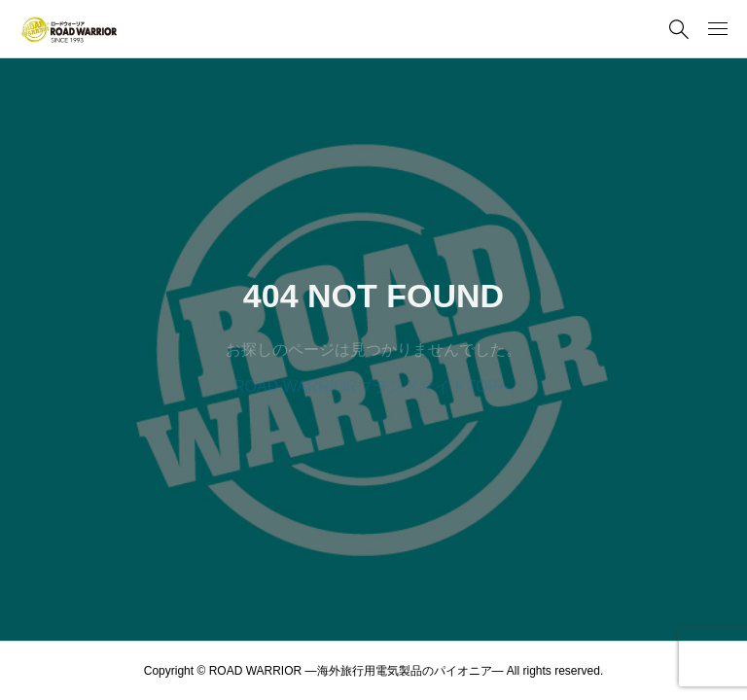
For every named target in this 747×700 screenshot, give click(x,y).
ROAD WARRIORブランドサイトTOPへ (373, 386)
